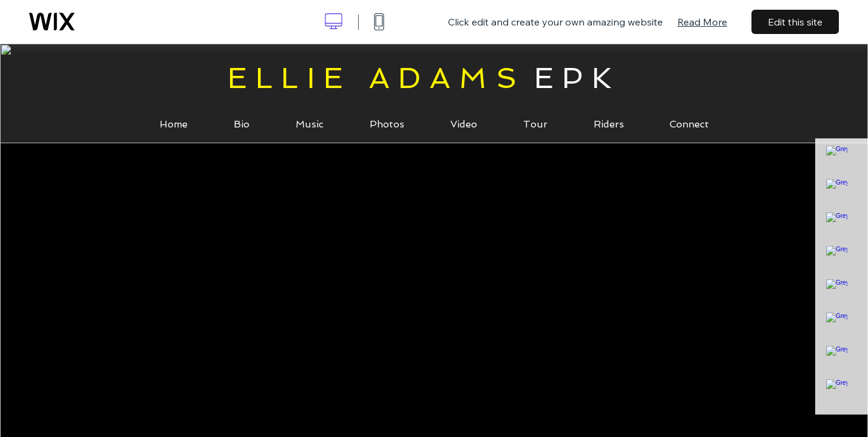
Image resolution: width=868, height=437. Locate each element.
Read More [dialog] (702, 22)
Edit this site (795, 22)
